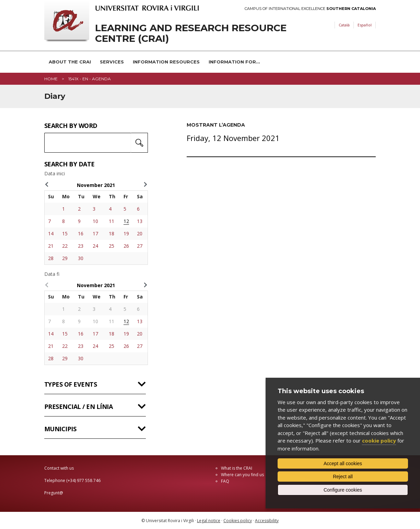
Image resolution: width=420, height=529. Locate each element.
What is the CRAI (237, 468)
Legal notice (209, 521)
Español (365, 25)
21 (51, 246)
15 (65, 233)
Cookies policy (238, 521)
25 (112, 246)
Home (51, 79)
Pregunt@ (54, 493)
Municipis (60, 429)
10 (95, 221)
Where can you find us (242, 475)
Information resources (166, 62)
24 (95, 246)
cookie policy (379, 440)
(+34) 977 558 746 (83, 480)
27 (140, 246)
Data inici (55, 174)
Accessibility (267, 521)
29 (65, 258)
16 (81, 233)
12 (126, 221)
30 (81, 258)
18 (112, 233)
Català (344, 25)
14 (51, 233)
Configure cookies (343, 490)
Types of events (71, 384)
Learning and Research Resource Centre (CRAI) (191, 33)
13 (140, 221)
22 (65, 246)
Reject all (343, 477)
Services (112, 62)
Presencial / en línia (78, 407)
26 (126, 246)
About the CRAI (70, 62)
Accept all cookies (343, 463)
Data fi (52, 274)
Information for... (234, 62)
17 (95, 233)
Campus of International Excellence (310, 9)
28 (51, 258)
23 (81, 246)
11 (112, 221)
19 (126, 233)
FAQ (225, 481)
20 (140, 233)
